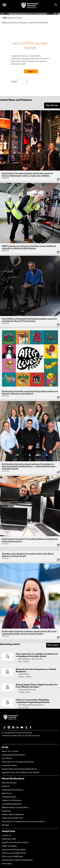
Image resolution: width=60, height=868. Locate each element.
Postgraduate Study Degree (13, 755)
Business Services (9, 783)
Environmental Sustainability (14, 850)
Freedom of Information (12, 801)
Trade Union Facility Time (12, 818)
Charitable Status (9, 797)
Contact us (6, 836)
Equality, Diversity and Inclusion (15, 843)
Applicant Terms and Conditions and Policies (20, 773)
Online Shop (7, 864)
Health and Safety (9, 846)
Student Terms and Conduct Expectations (19, 769)
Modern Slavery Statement (13, 815)
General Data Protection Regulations (17, 860)
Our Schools (7, 759)
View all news (52, 105)
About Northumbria (13, 779)
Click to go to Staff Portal (12, 857)
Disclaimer (6, 811)
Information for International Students (18, 762)
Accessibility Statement (12, 804)
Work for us (7, 794)
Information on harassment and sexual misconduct (23, 822)
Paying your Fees (9, 839)
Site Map (5, 825)
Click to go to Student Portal (14, 853)
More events (53, 645)
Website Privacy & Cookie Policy (15, 808)
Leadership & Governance (13, 790)
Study (5, 747)
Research (6, 787)
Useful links (9, 831)
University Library (9, 766)
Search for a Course (10, 751)
